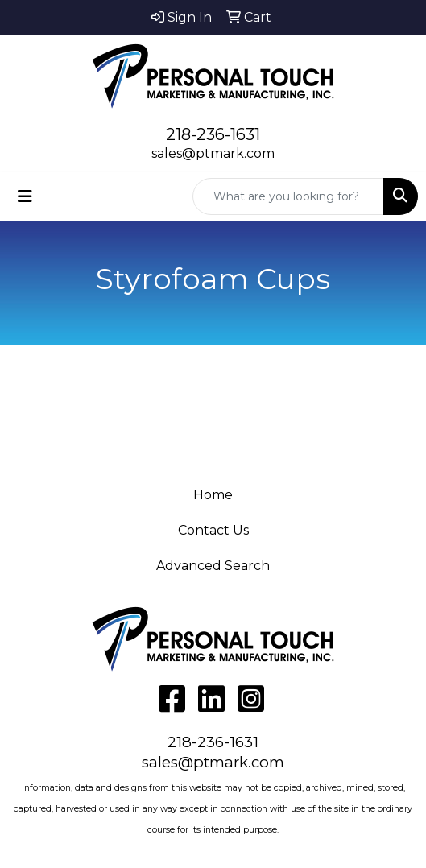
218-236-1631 (213, 134)
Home (213, 495)
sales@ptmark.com (213, 153)
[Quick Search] (288, 196)
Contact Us (213, 530)
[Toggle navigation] (25, 196)
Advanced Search (213, 566)
